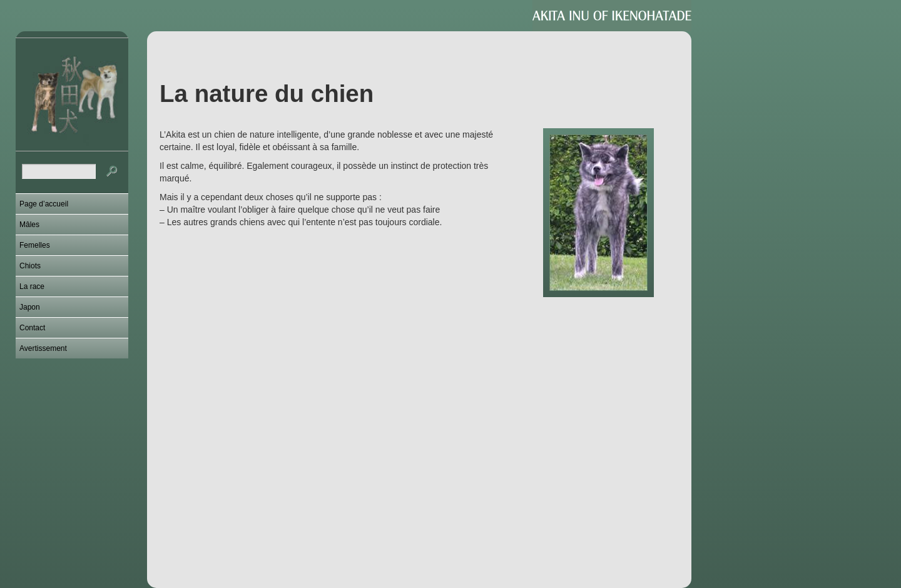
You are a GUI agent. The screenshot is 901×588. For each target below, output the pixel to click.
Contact (32, 328)
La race (32, 286)
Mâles (29, 225)
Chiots (30, 266)
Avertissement (43, 348)
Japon (30, 307)
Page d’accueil (44, 204)
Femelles (35, 245)
